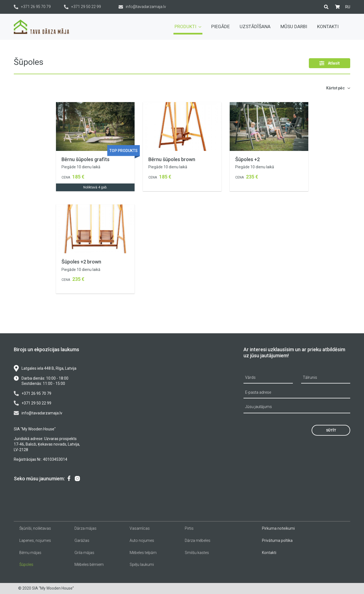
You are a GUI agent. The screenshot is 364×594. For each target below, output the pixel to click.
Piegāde (220, 26)
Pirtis (189, 528)
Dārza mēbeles (198, 540)
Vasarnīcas (140, 528)
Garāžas (82, 540)
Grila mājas (84, 553)
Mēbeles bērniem (89, 564)
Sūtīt (331, 430)
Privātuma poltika (277, 540)
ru (348, 7)
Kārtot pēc (335, 88)
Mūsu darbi (294, 26)
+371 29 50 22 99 (82, 7)
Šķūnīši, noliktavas (35, 528)
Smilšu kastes (197, 553)
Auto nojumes (142, 540)
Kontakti (328, 26)
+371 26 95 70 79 (32, 7)
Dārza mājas (85, 528)
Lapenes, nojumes (35, 540)
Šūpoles (26, 564)
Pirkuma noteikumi (278, 528)
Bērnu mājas (30, 553)
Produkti (188, 26)
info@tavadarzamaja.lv (142, 7)
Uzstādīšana (255, 26)
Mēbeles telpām (143, 553)
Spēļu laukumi (142, 564)
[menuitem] (348, 7)
